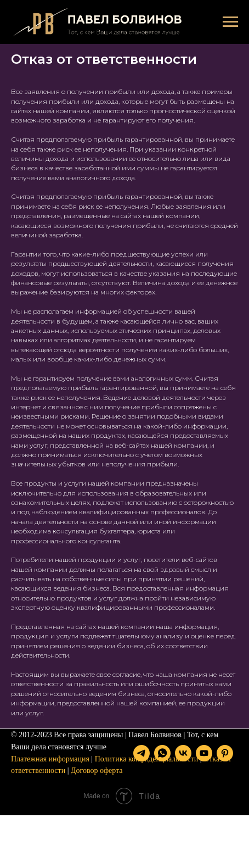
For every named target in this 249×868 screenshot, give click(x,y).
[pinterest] (103, 806)
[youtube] (82, 806)
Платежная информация (50, 772)
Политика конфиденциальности (147, 772)
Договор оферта (97, 784)
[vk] (61, 806)
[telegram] (19, 806)
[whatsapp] (40, 806)
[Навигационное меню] (230, 22)
